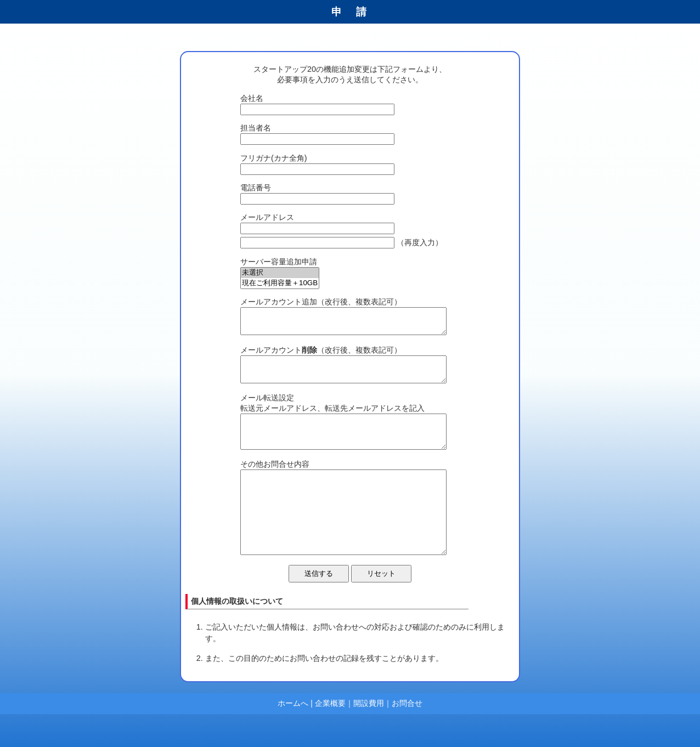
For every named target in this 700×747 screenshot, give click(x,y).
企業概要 (330, 736)
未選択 (280, 273)
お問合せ (407, 736)
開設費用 (369, 736)
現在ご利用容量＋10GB (280, 283)
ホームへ (293, 736)
